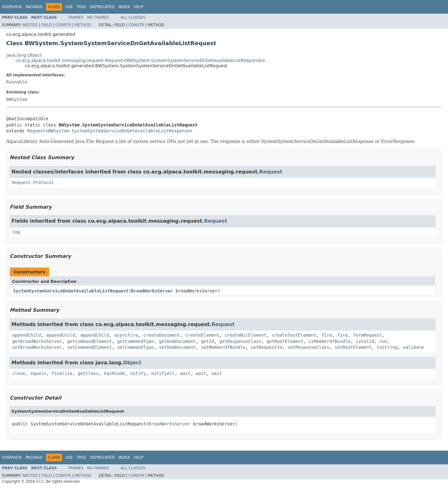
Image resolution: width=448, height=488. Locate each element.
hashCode (114, 373)
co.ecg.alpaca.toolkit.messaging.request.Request (69, 60)
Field (46, 25)
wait (185, 373)
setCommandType (135, 347)
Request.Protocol (33, 182)
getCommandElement (89, 341)
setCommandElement (89, 347)
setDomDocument (177, 347)
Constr (63, 25)
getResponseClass (240, 341)
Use (69, 7)
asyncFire (126, 335)
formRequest (368, 335)
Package (34, 7)
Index (124, 7)
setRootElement (353, 347)
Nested (30, 25)
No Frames (98, 17)
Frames (76, 17)
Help (139, 7)
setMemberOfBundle (223, 347)
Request (36, 131)
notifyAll (163, 373)
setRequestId (266, 347)
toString (387, 347)
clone (19, 373)
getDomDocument (177, 341)
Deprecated (102, 7)
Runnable (17, 82)
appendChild (27, 335)
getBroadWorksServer (37, 341)
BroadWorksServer (152, 291)
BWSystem (17, 99)
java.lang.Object (24, 55)
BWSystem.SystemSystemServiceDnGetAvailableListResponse (194, 60)
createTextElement (294, 335)
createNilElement (246, 335)
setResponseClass (308, 347)
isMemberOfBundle (330, 341)
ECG (40, 481)
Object (132, 363)
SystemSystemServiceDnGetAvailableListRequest (71, 291)
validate (413, 347)
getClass (88, 373)
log (16, 232)
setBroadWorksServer (37, 347)
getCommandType (135, 341)
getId (208, 341)
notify (138, 373)
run (383, 341)
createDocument (161, 335)
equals (38, 373)
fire (327, 335)
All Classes (133, 17)
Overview (12, 7)
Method (83, 25)
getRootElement (285, 341)
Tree (81, 7)
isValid (365, 341)
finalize (62, 373)
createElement (202, 335)
